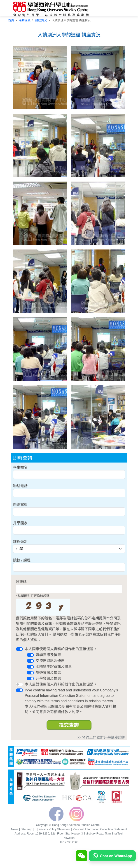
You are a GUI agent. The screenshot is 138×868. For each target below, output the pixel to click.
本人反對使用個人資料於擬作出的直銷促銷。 (61, 684)
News (15, 829)
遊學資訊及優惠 (48, 655)
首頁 (11, 20)
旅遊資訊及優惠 (48, 673)
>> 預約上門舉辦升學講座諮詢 (101, 737)
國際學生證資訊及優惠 (54, 667)
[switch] (19, 649)
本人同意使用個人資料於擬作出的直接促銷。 (61, 649)
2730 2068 (72, 842)
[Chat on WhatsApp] (112, 856)
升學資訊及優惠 (48, 678)
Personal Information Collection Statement (100, 829)
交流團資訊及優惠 (50, 661)
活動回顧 (25, 20)
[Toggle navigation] (122, 9)
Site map (27, 829)
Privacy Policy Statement (54, 829)
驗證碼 (21, 582)
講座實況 (41, 20)
